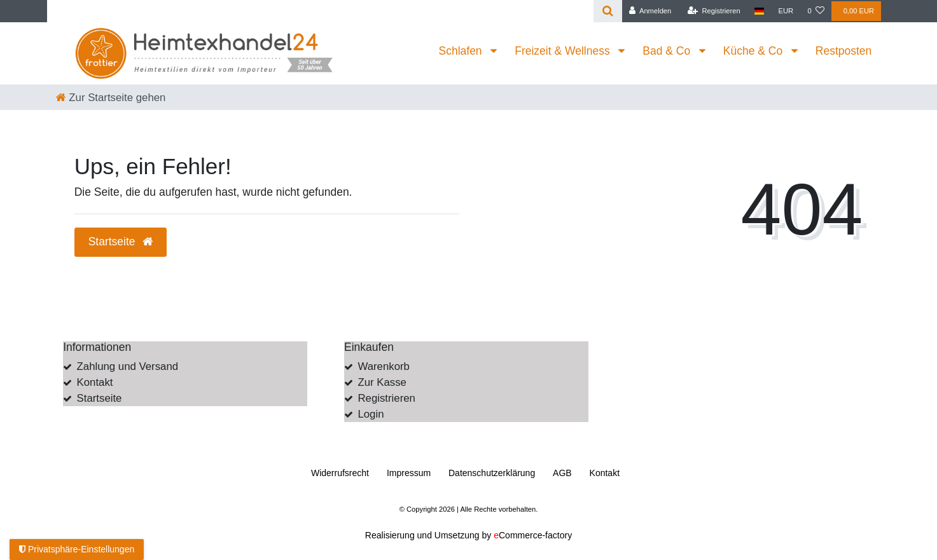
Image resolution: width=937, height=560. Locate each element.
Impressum (409, 473)
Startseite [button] (121, 242)
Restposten (844, 51)
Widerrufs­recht (340, 473)
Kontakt (95, 382)
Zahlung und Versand (128, 366)
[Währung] (786, 11)
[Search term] (320, 11)
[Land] (759, 11)
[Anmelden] (650, 11)
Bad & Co (668, 51)
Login (371, 414)
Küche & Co (754, 51)
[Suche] (608, 11)
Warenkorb (383, 366)
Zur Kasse (382, 382)
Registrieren (386, 398)
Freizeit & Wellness (564, 51)
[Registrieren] (714, 11)
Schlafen (462, 51)
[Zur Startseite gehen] (111, 98)
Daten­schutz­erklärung (492, 473)
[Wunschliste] (816, 11)
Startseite (100, 398)
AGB (562, 473)
